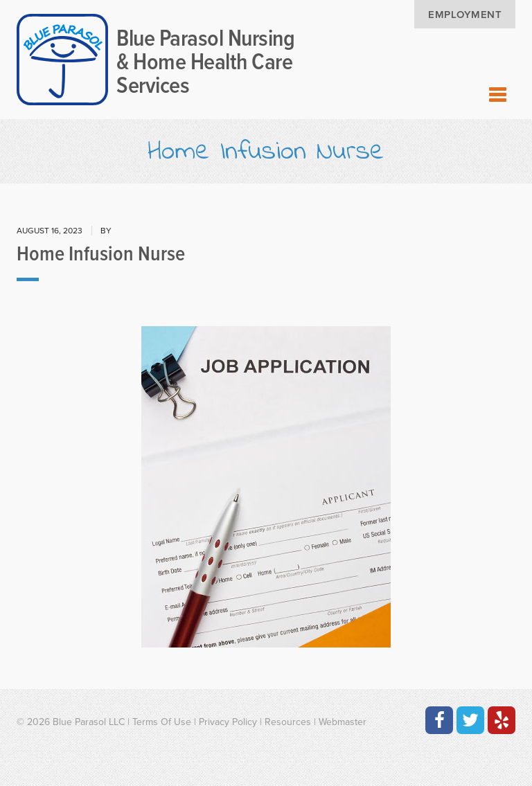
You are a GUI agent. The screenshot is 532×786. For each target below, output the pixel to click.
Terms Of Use (162, 722)
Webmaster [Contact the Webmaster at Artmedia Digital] (343, 722)
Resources (288, 722)
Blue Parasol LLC (89, 722)
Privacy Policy (228, 722)
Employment (465, 15)
